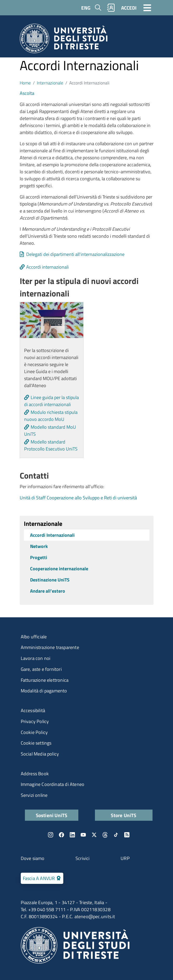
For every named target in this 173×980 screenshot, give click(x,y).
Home (25, 83)
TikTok (116, 835)
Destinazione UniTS (50, 580)
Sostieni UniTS (52, 815)
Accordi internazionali (47, 267)
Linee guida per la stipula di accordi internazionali (51, 401)
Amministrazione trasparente (50, 647)
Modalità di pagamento (44, 691)
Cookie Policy (34, 732)
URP (125, 858)
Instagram (51, 835)
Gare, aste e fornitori (41, 669)
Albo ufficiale (34, 637)
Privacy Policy (35, 721)
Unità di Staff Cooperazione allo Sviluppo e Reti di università (78, 498)
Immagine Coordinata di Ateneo (53, 784)
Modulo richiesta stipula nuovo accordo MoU (51, 416)
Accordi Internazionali (52, 535)
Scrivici (83, 858)
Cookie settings (36, 743)
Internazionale (50, 83)
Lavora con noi (36, 658)
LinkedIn (72, 835)
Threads (105, 835)
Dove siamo (33, 858)
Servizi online (34, 795)
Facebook (61, 835)
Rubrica (111, 8)
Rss (127, 835)
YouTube (83, 835)
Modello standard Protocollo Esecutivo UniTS (51, 445)
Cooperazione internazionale (59, 569)
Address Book (35, 774)
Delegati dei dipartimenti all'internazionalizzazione (75, 254)
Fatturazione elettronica (45, 680)
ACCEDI (129, 8)
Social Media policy (40, 754)
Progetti (39, 557)
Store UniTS (123, 815)
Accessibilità (33, 710)
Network (39, 546)
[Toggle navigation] (147, 8)
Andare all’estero (48, 591)
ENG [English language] (86, 8)
